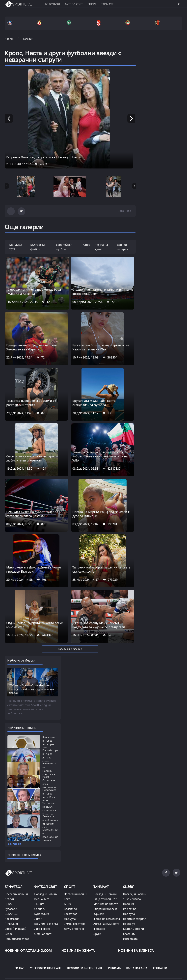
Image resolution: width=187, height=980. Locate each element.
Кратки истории (133, 903)
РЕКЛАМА (114, 942)
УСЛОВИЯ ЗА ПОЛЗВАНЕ (46, 942)
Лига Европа (42, 903)
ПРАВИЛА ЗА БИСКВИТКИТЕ (85, 942)
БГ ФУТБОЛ (53, 4)
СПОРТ (69, 861)
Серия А (39, 883)
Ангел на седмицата (106, 898)
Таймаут (107, 4)
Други (97, 908)
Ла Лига (39, 878)
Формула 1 (71, 893)
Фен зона (99, 903)
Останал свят (43, 908)
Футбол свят (74, 4)
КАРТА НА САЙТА (137, 942)
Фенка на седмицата (107, 893)
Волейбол (70, 883)
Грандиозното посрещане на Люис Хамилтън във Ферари (32, 347)
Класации (129, 908)
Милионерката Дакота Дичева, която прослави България (34, 569)
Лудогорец (12, 883)
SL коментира (132, 873)
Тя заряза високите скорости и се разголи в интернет (31, 403)
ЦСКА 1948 (11, 888)
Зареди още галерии (70, 649)
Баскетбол (71, 888)
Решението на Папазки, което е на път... (49, 745)
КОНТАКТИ (160, 942)
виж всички (14, 818)
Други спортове (74, 903)
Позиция (129, 878)
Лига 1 (38, 893)
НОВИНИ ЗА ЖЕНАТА (78, 925)
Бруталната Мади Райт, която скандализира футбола (94, 403)
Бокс (67, 873)
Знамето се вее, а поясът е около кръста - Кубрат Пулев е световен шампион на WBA (103, 456)
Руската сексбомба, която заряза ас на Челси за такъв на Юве (101, 347)
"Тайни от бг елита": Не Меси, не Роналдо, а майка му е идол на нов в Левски (31, 664)
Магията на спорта (106, 878)
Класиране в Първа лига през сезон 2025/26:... (49, 719)
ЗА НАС (20, 942)
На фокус (129, 898)
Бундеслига (42, 888)
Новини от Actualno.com (28, 925)
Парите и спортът (135, 893)
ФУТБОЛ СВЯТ (46, 861)
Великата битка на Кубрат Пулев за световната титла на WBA (32, 514)
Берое (9, 908)
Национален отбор (17, 913)
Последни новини (16, 868)
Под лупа (129, 888)
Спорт (92, 4)
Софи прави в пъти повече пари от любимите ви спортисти (32, 458)
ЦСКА (8, 878)
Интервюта (130, 913)
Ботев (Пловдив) (15, 903)
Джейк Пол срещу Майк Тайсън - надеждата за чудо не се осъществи (99, 625)
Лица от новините (105, 873)
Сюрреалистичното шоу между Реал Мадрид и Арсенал (34, 292)
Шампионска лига (46, 898)
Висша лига (42, 873)
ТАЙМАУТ (101, 861)
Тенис (68, 878)
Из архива (130, 883)
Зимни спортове (75, 898)
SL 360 (129, 861)
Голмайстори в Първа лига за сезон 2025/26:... (50, 732)
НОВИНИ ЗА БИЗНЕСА (136, 925)
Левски (9, 873)
